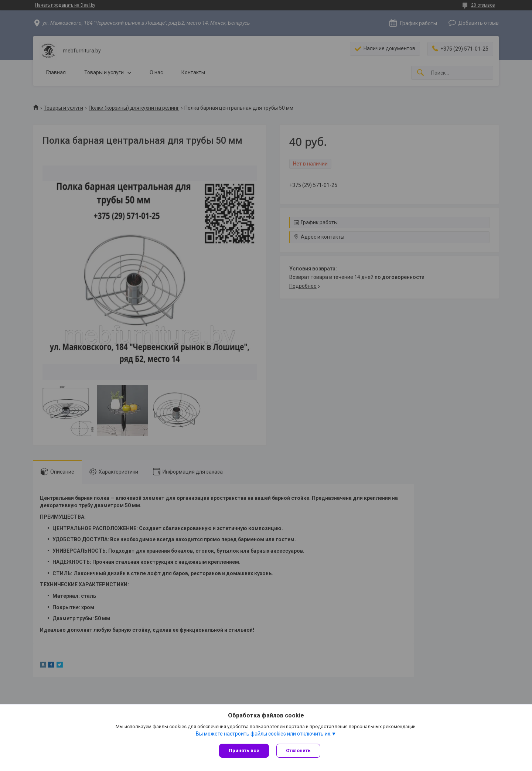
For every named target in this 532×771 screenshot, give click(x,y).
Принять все (244, 750)
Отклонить (298, 750)
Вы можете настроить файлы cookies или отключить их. (264, 734)
